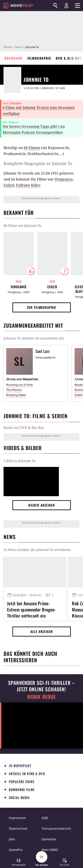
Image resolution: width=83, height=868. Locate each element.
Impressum (17, 818)
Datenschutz (18, 828)
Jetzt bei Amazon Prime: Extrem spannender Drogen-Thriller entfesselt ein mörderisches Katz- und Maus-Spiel (34, 609)
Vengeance (64, 179)
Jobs (12, 839)
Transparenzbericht (56, 828)
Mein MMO (50, 850)
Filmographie (39, 58)
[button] (19, 863)
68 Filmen (32, 148)
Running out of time (19, 385)
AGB (45, 818)
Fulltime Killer (28, 185)
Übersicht (14, 58)
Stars (18, 47)
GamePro (16, 850)
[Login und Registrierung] (66, 6)
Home (8, 47)
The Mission (14, 390)
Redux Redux (42, 697)
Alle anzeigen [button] (42, 631)
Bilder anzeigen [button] (42, 505)
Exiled (9, 185)
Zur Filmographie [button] (41, 307)
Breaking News (16, 395)
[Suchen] (55, 6)
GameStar (49, 839)
